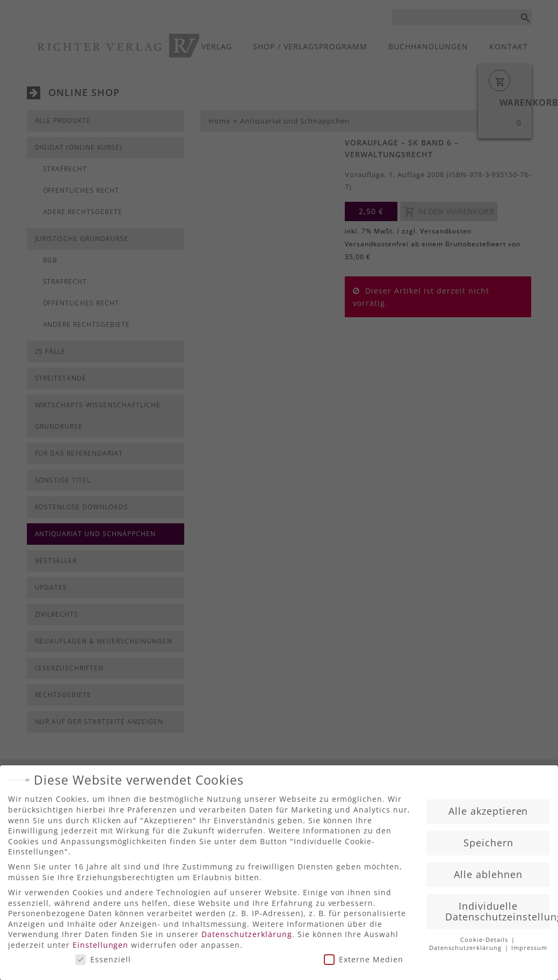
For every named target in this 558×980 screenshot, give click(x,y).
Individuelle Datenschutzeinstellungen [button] (498, 908)
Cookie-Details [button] (485, 937)
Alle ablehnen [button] (488, 871)
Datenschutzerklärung (247, 931)
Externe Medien (364, 956)
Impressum (529, 945)
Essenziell (103, 956)
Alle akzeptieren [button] (488, 807)
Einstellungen (101, 941)
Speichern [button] (488, 839)
